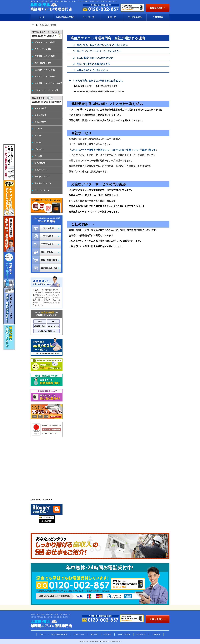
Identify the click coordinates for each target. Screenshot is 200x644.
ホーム (42, 634)
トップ (42, 17)
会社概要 (108, 634)
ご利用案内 (158, 17)
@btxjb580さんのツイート (41, 500)
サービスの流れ (135, 17)
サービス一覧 (88, 17)
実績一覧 (112, 17)
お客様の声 (141, 634)
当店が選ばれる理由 (65, 17)
